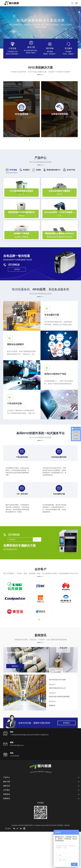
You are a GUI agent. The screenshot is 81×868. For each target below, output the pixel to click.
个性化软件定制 (15, 435)
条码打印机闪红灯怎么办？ (58, 724)
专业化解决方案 (52, 346)
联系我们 (67, 759)
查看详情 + (15, 702)
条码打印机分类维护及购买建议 (59, 733)
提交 (37, 571)
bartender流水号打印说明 (57, 716)
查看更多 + (53, 742)
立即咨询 (17, 301)
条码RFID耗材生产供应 (56, 405)
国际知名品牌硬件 (16, 376)
